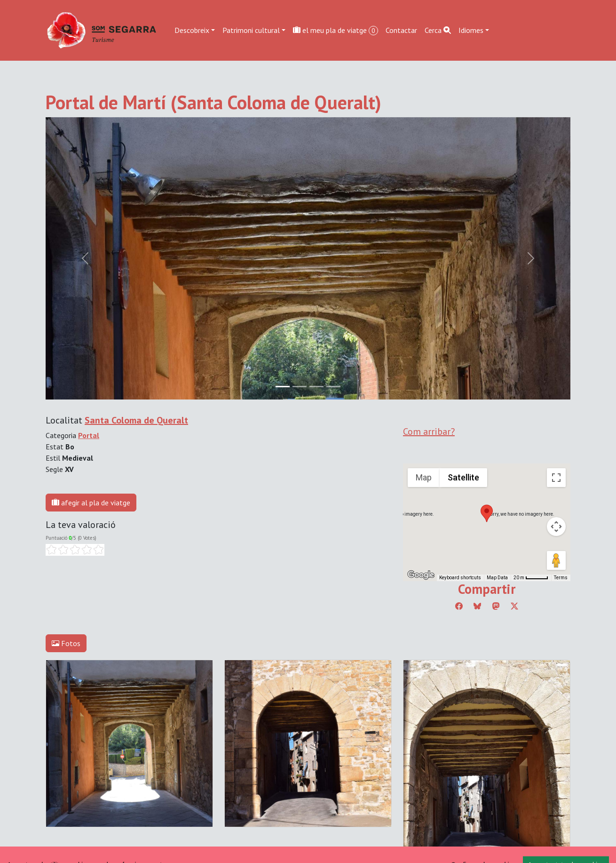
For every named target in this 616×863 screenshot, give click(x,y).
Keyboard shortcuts (460, 578)
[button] (487, 513)
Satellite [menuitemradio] (463, 477)
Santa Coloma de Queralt (136, 420)
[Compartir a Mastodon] (496, 606)
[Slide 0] (283, 387)
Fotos (66, 643)
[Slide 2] (316, 387)
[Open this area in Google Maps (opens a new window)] (421, 575)
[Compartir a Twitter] (514, 606)
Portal (89, 435)
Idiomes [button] (471, 30)
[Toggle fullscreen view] (556, 478)
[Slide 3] (333, 387)
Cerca (438, 30)
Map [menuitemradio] (424, 477)
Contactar (401, 30)
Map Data (497, 578)
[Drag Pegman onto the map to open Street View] (556, 560)
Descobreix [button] (192, 30)
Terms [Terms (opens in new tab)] (561, 578)
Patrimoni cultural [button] (251, 30)
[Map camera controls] (556, 527)
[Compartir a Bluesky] (477, 606)
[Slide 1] (300, 387)
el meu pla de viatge (336, 30)
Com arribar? (429, 431)
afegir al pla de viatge (91, 503)
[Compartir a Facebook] (459, 606)
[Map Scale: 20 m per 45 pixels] (531, 578)
